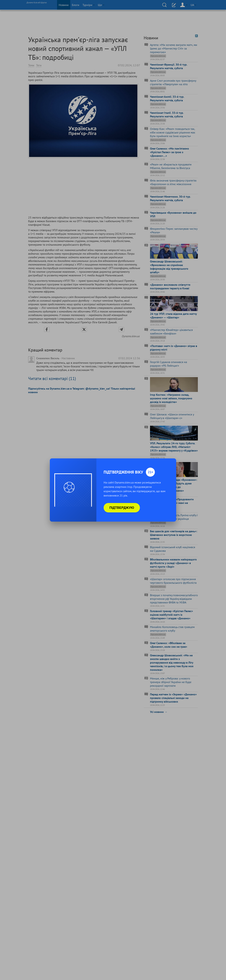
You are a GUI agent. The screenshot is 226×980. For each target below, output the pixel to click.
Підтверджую (122, 508)
